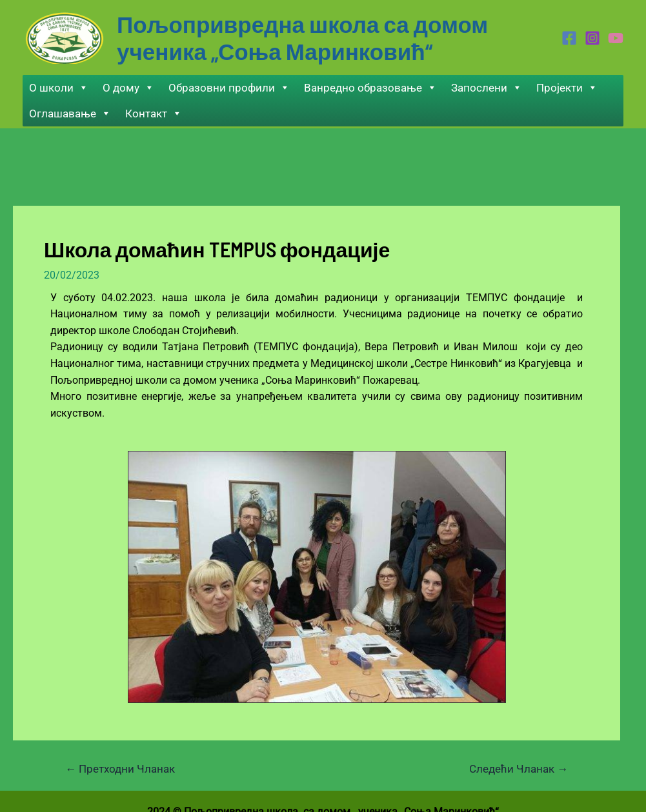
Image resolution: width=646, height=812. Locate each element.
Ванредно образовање (370, 88)
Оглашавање (70, 114)
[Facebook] (569, 38)
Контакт (154, 114)
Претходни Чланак (120, 769)
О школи (59, 88)
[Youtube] (616, 38)
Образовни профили (229, 88)
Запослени (487, 88)
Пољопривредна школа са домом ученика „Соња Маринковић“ (302, 37)
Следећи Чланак (519, 769)
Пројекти (567, 88)
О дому (128, 88)
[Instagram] (592, 38)
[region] (317, 577)
